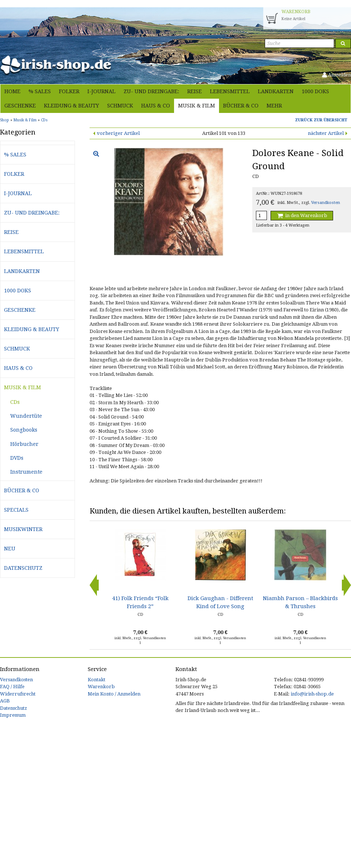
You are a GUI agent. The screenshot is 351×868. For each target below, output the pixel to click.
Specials (16, 510)
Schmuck (120, 106)
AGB (5, 701)
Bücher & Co (241, 106)
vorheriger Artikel (118, 133)
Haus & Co (156, 106)
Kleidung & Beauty (71, 106)
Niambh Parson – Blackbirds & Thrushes (300, 602)
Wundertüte (26, 416)
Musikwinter (23, 529)
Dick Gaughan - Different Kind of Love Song (220, 602)
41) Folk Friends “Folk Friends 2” (140, 602)
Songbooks (24, 430)
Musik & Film (197, 106)
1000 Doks (315, 91)
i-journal (101, 91)
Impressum (13, 715)
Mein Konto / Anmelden (114, 694)
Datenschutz (23, 568)
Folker (69, 91)
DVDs (17, 458)
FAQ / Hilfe (12, 687)
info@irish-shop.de (312, 694)
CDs (15, 402)
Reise (195, 91)
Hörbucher (24, 444)
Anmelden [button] (337, 75)
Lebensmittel (230, 91)
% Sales (40, 91)
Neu (10, 549)
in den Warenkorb (302, 215)
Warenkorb (101, 687)
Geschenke (20, 106)
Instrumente (26, 472)
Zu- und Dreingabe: (151, 91)
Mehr (274, 106)
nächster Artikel (326, 133)
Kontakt (97, 680)
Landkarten (276, 91)
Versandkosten (326, 203)
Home (12, 91)
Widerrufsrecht (18, 694)
